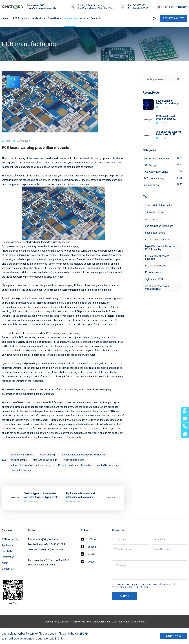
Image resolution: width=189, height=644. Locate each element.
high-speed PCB (154, 280)
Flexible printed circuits (158, 240)
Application (38, 18)
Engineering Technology (163, 158)
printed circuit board (156, 213)
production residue (50, 470)
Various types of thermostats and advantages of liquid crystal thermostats (42, 496)
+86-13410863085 (136, 5)
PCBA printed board (75, 460)
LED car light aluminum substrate (157, 258)
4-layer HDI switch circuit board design (32, 465)
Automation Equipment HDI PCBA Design (83, 455)
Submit (125, 596)
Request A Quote (173, 18)
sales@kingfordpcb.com (175, 7)
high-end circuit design (46, 460)
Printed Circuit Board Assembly (76, 465)
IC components (153, 273)
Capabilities (54, 18)
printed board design (22, 470)
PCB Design (163, 165)
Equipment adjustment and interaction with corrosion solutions (80, 496)
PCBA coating (48, 455)
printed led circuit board (46, 158)
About (83, 18)
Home (5, 18)
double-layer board (155, 233)
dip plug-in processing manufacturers (157, 288)
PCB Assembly (20, 18)
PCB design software (23, 455)
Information (70, 18)
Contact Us (96, 18)
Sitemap (141, 622)
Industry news (163, 185)
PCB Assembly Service (163, 172)
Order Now (173, 636)
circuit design (152, 219)
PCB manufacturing (163, 178)
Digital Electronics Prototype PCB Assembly (161, 248)
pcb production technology (159, 226)
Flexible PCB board (156, 266)
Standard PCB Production (159, 206)
